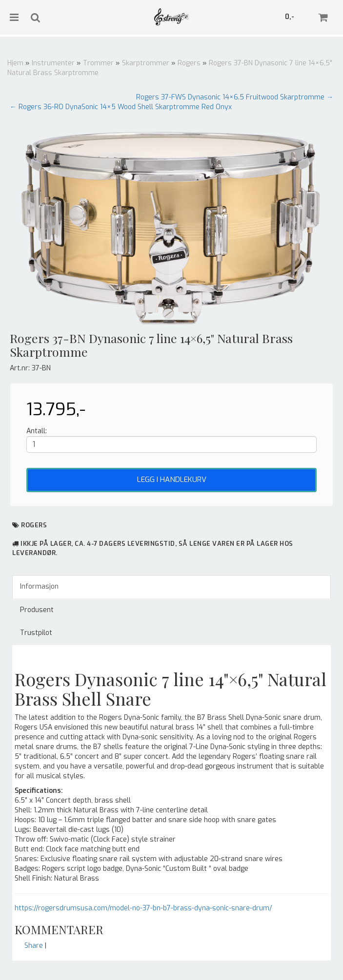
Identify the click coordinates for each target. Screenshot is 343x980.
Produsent (37, 610)
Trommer (98, 63)
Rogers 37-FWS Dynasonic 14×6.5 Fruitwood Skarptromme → (235, 97)
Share (34, 946)
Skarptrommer (146, 63)
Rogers (189, 63)
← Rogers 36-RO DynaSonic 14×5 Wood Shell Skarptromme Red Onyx (121, 107)
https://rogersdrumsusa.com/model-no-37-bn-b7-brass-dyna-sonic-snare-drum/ (143, 908)
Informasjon (39, 586)
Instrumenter (53, 63)
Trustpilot (36, 633)
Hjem (15, 63)
